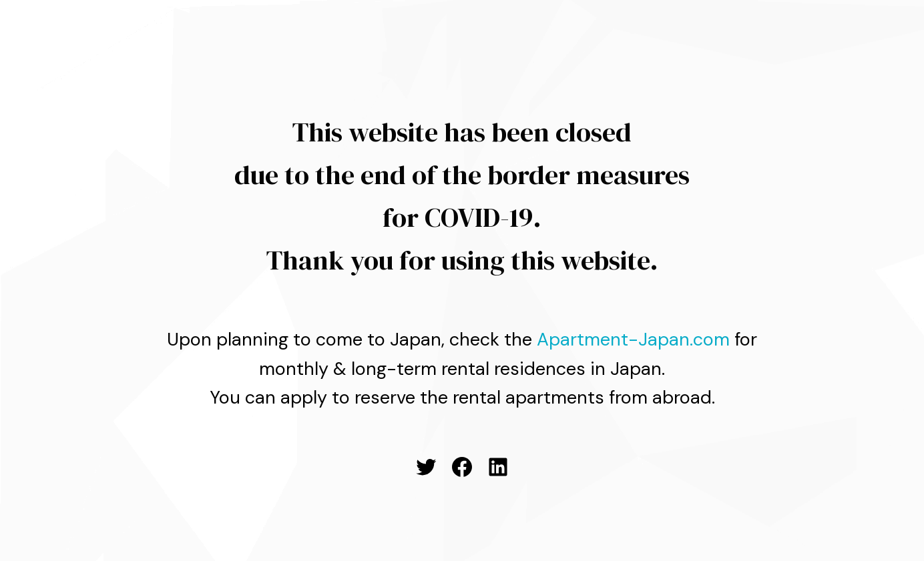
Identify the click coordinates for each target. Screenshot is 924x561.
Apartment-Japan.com (633, 339)
